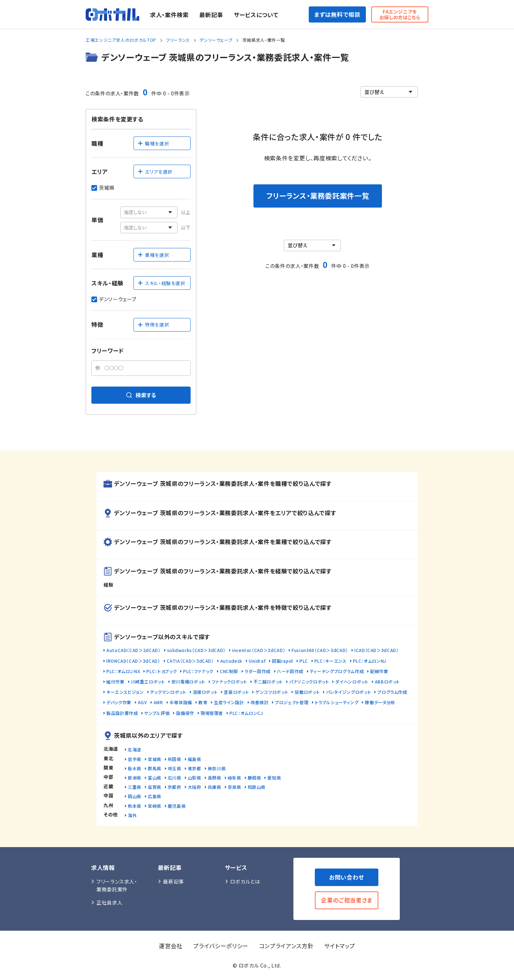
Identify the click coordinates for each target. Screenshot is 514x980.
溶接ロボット (205, 692)
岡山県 (135, 796)
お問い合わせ (347, 877)
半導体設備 (181, 702)
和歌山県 (257, 787)
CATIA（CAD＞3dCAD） (190, 661)
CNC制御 (229, 671)
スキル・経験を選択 (161, 283)
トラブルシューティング (337, 702)
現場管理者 (212, 713)
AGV (142, 702)
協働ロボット (307, 692)
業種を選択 (153, 255)
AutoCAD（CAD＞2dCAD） (133, 650)
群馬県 (155, 768)
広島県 (155, 796)
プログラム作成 (392, 692)
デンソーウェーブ (216, 40)
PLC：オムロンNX (123, 671)
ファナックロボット (229, 681)
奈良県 (235, 787)
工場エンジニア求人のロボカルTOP (121, 40)
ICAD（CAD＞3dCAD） (377, 650)
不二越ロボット (268, 681)
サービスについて (256, 15)
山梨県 (195, 778)
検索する (141, 395)
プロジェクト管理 (292, 702)
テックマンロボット (168, 692)
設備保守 (185, 713)
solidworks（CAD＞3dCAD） (196, 650)
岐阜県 (235, 778)
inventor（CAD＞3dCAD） (259, 650)
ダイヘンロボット (352, 681)
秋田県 (175, 759)
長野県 (215, 778)
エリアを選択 (155, 172)
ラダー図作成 (258, 671)
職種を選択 (153, 143)
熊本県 (135, 806)
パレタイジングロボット (348, 692)
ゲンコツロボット (272, 692)
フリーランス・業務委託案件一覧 (318, 196)
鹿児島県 (177, 806)
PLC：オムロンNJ (370, 661)
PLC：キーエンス (331, 661)
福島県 (195, 759)
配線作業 (379, 671)
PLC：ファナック (198, 671)
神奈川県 (217, 768)
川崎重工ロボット (148, 681)
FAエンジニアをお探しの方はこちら (400, 14)
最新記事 (211, 15)
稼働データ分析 (380, 702)
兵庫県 (215, 787)
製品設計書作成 (122, 713)
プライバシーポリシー (221, 946)
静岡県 (255, 778)
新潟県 (135, 778)
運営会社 (171, 946)
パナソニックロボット (309, 681)
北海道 (135, 749)
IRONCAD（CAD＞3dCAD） (133, 661)
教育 (203, 702)
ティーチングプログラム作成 (337, 671)
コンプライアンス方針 (286, 946)
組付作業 (115, 681)
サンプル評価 (157, 713)
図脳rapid (282, 661)
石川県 (175, 778)
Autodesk (231, 661)
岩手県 (135, 759)
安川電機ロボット (188, 681)
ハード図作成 (290, 671)
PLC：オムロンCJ (246, 713)
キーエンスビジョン (125, 692)
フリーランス (178, 40)
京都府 (175, 787)
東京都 (195, 768)
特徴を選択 (153, 325)
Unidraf (257, 661)
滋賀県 (155, 787)
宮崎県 (155, 806)
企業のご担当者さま (347, 900)
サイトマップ (340, 946)
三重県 (135, 787)
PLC (304, 661)
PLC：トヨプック (162, 671)
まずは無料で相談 (337, 14)
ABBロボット (387, 681)
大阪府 (195, 787)
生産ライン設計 (229, 702)
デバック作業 (119, 702)
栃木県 (135, 768)
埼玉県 (175, 768)
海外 (132, 815)
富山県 (155, 778)
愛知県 (274, 778)
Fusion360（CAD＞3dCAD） (320, 650)
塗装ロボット (236, 692)
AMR (158, 702)
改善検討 (260, 702)
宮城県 (155, 759)
